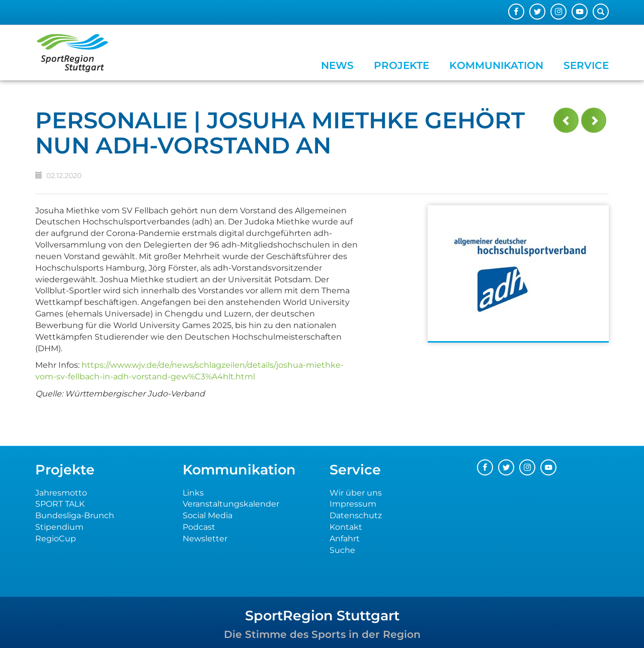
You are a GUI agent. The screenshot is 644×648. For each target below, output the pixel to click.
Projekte (401, 65)
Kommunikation (496, 65)
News (337, 65)
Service (586, 65)
